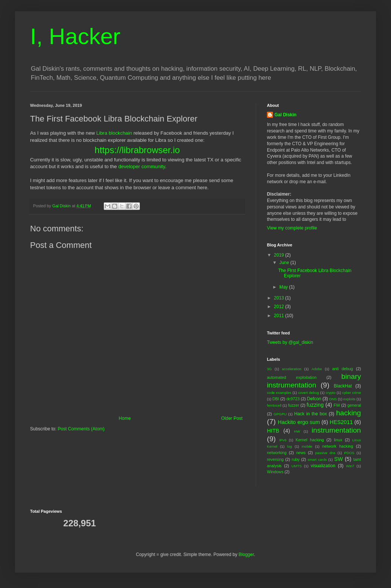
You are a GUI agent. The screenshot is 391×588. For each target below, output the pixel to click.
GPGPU (280, 414)
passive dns (325, 453)
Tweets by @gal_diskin (290, 342)
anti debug (342, 369)
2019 (280, 255)
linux (338, 440)
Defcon (314, 399)
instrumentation (336, 430)
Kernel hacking (310, 440)
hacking (349, 413)
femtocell (274, 405)
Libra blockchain (114, 133)
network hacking (338, 446)
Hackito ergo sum (299, 422)
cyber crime (352, 393)
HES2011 (341, 422)
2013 (280, 298)
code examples (279, 393)
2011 (280, 316)
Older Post (232, 418)
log (290, 446)
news (301, 453)
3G (269, 369)
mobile (307, 446)
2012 (280, 307)
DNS (333, 399)
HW (297, 431)
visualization (323, 466)
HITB (273, 431)
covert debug (309, 393)
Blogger (246, 555)
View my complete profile (292, 228)
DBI (276, 399)
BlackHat (343, 386)
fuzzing (315, 405)
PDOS (349, 453)
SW (339, 459)
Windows (275, 472)
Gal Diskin (286, 115)
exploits (349, 399)
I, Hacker (75, 36)
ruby (296, 459)
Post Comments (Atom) (81, 429)
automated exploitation (292, 377)
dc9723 (293, 399)
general (354, 405)
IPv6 (283, 440)
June (285, 263)
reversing (275, 459)
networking (277, 453)
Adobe (317, 369)
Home (125, 418)
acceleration (292, 369)
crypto (330, 393)
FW (337, 405)
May (284, 287)
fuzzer (293, 405)
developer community (142, 166)
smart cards (317, 460)
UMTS (296, 466)
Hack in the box (310, 414)
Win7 (350, 466)
